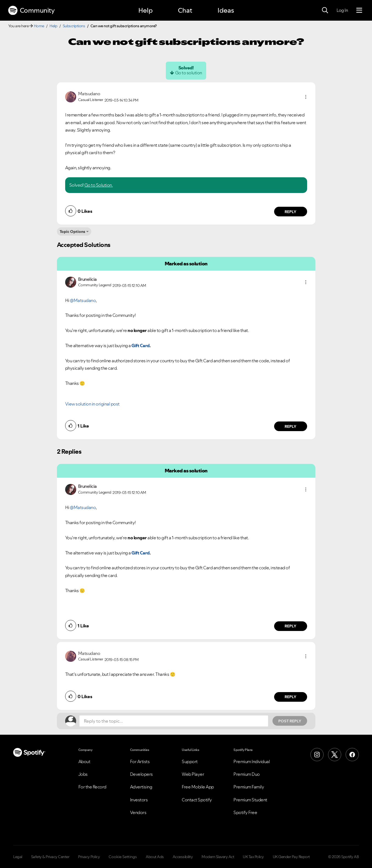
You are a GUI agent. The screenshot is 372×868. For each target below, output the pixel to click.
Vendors (138, 812)
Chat (185, 10)
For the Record (92, 787)
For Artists (140, 761)
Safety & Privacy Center (50, 857)
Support (190, 761)
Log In (342, 10)
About (84, 761)
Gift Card (140, 345)
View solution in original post (92, 404)
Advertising (141, 787)
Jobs (83, 774)
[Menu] (359, 10)
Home (39, 26)
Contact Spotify (197, 800)
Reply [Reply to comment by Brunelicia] (290, 426)
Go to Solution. (99, 185)
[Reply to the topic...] (174, 721)
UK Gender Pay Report (291, 857)
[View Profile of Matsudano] (89, 94)
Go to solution (189, 73)
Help (145, 10)
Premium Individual (252, 761)
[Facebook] (352, 755)
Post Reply (290, 721)
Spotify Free (245, 812)
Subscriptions (74, 26)
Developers (141, 774)
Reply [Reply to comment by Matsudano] (290, 212)
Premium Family (249, 787)
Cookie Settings (123, 857)
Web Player (193, 774)
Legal (18, 857)
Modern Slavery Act (218, 857)
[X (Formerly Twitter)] (335, 755)
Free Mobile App (198, 787)
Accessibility (183, 857)
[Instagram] (317, 755)
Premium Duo (247, 774)
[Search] (325, 10)
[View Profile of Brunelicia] (87, 279)
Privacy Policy (89, 857)
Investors (139, 800)
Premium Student (250, 800)
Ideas (226, 10)
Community (31, 10)
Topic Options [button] (72, 232)
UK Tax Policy (253, 857)
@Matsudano (83, 300)
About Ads (155, 857)
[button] (306, 97)
